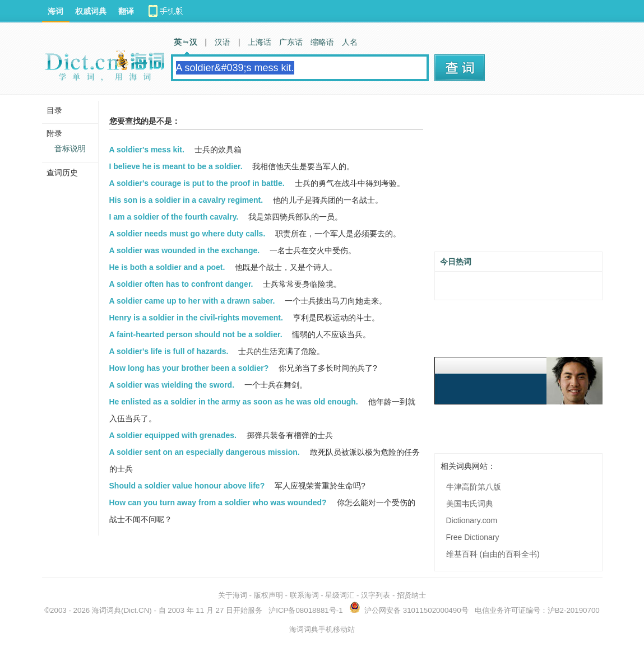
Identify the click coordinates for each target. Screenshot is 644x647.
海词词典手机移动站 (322, 629)
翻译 (126, 11)
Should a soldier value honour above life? (187, 486)
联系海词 (304, 595)
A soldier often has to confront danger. (181, 284)
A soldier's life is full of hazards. (169, 351)
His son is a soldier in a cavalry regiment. (186, 200)
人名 (350, 42)
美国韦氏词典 (470, 504)
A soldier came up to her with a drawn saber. (192, 301)
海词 (55, 11)
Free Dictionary (473, 537)
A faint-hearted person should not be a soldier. (196, 334)
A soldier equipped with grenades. (173, 435)
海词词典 (106, 610)
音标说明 (70, 148)
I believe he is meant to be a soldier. (176, 166)
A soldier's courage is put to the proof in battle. (197, 183)
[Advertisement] (518, 178)
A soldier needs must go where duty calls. (187, 234)
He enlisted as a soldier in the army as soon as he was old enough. (234, 402)
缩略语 (322, 42)
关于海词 (233, 595)
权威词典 (91, 11)
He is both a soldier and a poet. (167, 267)
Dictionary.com (472, 520)
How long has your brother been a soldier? (189, 368)
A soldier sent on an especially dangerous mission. (205, 452)
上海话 (260, 42)
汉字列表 (376, 595)
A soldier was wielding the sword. (172, 385)
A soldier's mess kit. (147, 150)
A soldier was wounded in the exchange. (185, 250)
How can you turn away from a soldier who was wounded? (218, 502)
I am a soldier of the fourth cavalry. (174, 217)
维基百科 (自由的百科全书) (493, 554)
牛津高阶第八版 (474, 487)
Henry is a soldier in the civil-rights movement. (196, 318)
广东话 (291, 42)
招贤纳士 (411, 595)
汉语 (223, 42)
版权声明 (268, 595)
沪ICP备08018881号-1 (305, 610)
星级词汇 (340, 595)
